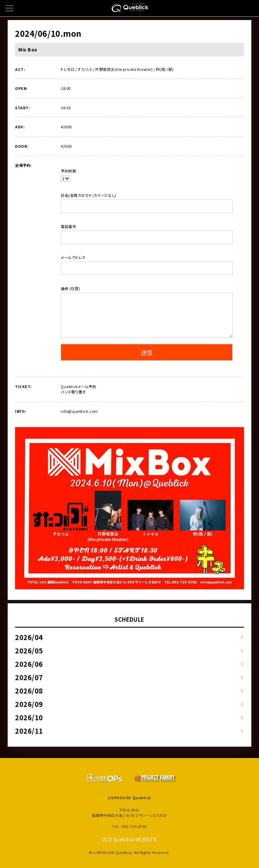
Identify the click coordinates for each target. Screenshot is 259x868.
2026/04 (29, 637)
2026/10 (29, 717)
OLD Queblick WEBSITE (130, 839)
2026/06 (29, 664)
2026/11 (29, 731)
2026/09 (29, 704)
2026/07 (29, 677)
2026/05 (29, 651)
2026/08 (29, 691)
